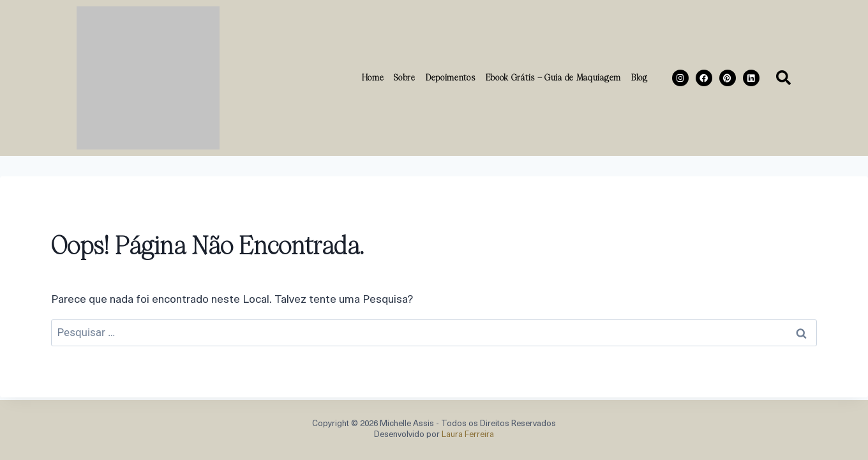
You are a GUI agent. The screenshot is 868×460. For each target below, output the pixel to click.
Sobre (405, 77)
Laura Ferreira (468, 435)
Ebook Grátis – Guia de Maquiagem (553, 77)
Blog (640, 77)
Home (373, 77)
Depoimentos (451, 77)
